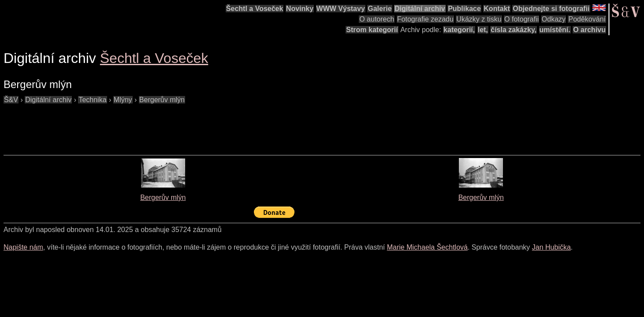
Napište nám (23, 247)
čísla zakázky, (514, 30)
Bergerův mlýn (163, 197)
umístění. (555, 30)
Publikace (464, 9)
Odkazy (554, 19)
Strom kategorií (372, 30)
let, (483, 30)
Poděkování (587, 19)
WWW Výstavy (341, 9)
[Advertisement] (164, 125)
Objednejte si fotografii (551, 9)
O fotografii (521, 19)
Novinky (300, 9)
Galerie (380, 9)
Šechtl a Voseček (255, 9)
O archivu (589, 30)
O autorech (377, 19)
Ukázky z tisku (479, 19)
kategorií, (459, 30)
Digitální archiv (420, 9)
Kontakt (497, 9)
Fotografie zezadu (425, 19)
